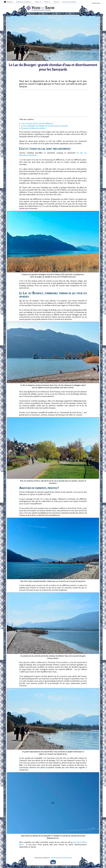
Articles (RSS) (68, 858)
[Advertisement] (53, 103)
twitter (62, 858)
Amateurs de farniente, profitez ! (34, 128)
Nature (46, 2)
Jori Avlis (51, 858)
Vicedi (33, 8)
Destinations (10, 2)
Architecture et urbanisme (23, 2)
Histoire (56, 2)
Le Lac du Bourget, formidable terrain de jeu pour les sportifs (44, 126)
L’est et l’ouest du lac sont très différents (37, 123)
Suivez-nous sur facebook (69, 2)
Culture (37, 2)
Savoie (50, 8)
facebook (57, 858)
